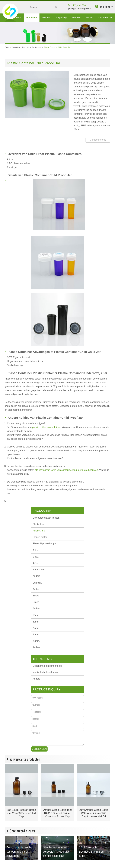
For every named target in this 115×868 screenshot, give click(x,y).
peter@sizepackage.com (80, 6)
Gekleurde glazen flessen (46, 518)
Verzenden (39, 749)
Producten (31, 18)
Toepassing (61, 18)
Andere (36, 576)
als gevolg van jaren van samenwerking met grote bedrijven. (67, 470)
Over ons (46, 18)
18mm (36, 615)
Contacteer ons (105, 18)
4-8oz (36, 563)
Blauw (36, 596)
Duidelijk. (37, 583)
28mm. (36, 641)
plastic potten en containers (47, 427)
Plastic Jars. (37, 47)
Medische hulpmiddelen (45, 672)
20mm (36, 622)
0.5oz (36, 550)
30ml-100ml (39, 570)
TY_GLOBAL (105, 7)
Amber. (36, 589)
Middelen (76, 18)
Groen (36, 602)
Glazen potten (40, 537)
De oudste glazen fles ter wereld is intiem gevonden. (20, 852)
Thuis (18, 18)
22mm (36, 628)
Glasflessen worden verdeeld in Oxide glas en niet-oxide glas (56, 852)
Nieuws (89, 18)
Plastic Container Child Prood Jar (57, 47)
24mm (36, 635)
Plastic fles (38, 524)
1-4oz (36, 557)
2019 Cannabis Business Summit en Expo (91, 852)
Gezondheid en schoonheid (47, 666)
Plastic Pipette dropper (45, 544)
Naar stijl (26, 47)
